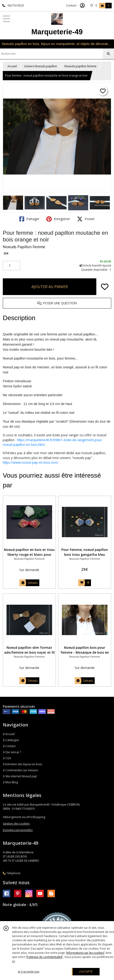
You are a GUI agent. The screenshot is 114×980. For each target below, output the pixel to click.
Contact (71, 5)
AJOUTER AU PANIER (50, 287)
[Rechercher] (108, 54)
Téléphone (12, 873)
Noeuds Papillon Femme (24, 247)
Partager (29, 219)
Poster (86, 219)
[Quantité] (12, 266)
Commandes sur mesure (20, 770)
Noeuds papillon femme (80, 66)
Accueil (12, 66)
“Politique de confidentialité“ (44, 957)
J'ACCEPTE (86, 972)
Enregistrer (58, 219)
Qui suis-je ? (12, 752)
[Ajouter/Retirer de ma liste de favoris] (105, 287)
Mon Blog (10, 782)
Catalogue (11, 740)
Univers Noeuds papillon (41, 66)
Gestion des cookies (16, 824)
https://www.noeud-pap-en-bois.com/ (31, 462)
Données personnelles (18, 830)
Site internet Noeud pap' (20, 776)
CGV (7, 758)
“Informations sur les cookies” (85, 953)
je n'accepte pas (29, 972)
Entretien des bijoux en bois (22, 764)
